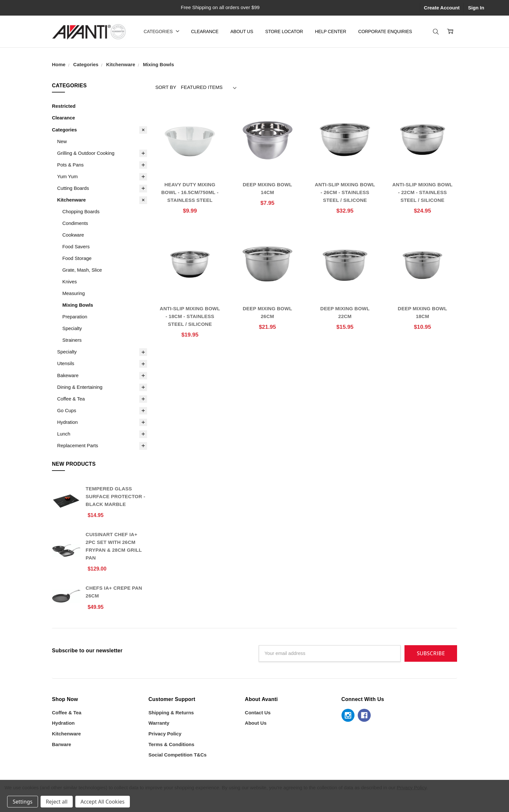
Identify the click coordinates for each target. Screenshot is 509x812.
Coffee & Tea (71, 399)
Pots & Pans (70, 165)
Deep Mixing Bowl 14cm (267, 188)
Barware (62, 744)
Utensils (66, 363)
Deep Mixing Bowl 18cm (422, 312)
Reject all (57, 802)
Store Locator (284, 31)
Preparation (75, 317)
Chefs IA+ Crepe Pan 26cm (114, 592)
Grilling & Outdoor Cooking (86, 153)
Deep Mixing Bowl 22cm (345, 312)
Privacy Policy (165, 734)
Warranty (159, 723)
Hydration (68, 422)
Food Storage (77, 258)
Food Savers (76, 247)
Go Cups (67, 411)
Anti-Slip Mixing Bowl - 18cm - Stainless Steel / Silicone (190, 316)
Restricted (64, 106)
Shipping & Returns (171, 713)
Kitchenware (71, 200)
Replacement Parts (78, 446)
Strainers (72, 340)
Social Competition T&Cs (177, 755)
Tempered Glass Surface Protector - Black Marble (116, 496)
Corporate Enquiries (385, 31)
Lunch (64, 434)
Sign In (476, 8)
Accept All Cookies (103, 802)
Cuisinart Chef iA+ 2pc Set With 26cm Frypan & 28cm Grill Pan (114, 546)
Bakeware (68, 375)
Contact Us (258, 713)
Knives (70, 282)
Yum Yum (67, 177)
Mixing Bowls (78, 305)
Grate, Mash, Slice (82, 270)
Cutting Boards (73, 188)
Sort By (166, 87)
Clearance (205, 31)
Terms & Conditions (171, 744)
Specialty (72, 328)
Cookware (73, 235)
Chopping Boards (81, 212)
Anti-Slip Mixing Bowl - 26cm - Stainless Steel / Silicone (345, 192)
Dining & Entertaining (80, 387)
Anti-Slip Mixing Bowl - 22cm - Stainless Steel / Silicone (422, 192)
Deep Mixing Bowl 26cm (267, 312)
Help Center (330, 31)
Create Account (442, 8)
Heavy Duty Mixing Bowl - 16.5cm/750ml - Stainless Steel (190, 192)
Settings (23, 802)
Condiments (75, 223)
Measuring (74, 293)
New (62, 141)
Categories (161, 31)
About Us (242, 31)
